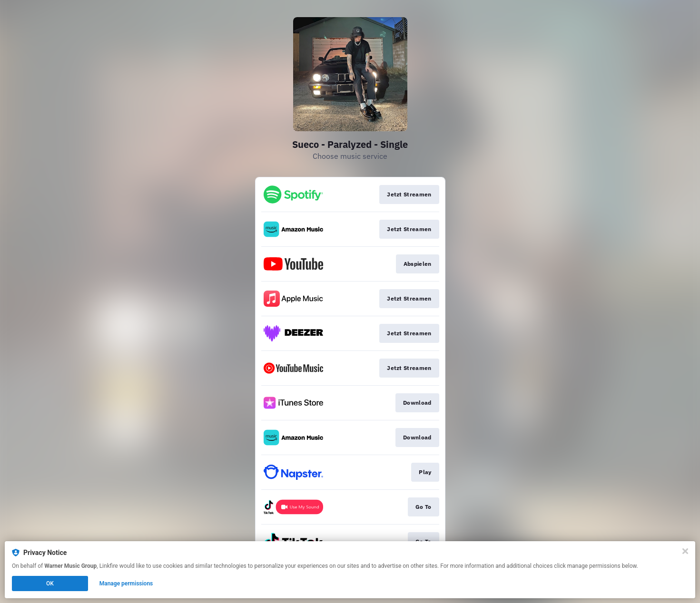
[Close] (685, 551)
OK (50, 584)
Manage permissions (126, 584)
